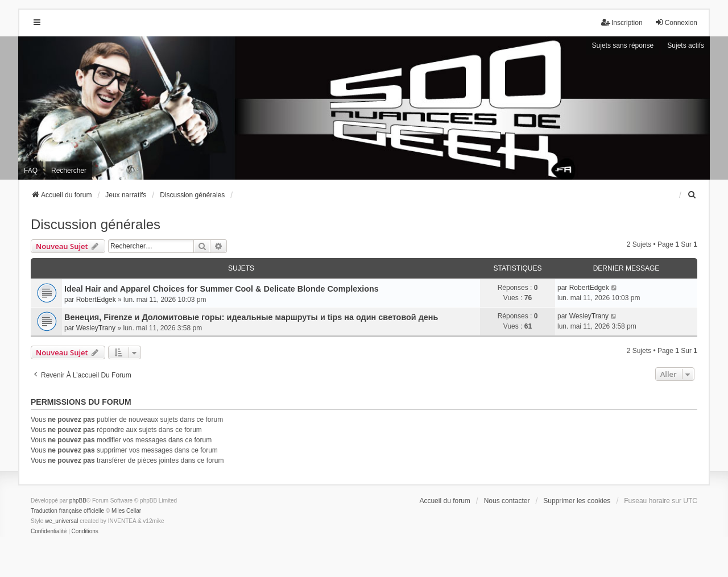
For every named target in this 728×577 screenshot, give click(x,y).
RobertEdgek (96, 300)
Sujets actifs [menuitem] (686, 45)
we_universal (61, 521)
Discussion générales (96, 224)
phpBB (78, 501)
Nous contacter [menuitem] (507, 501)
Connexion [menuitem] (676, 22)
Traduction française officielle (67, 511)
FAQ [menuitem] (31, 171)
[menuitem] (692, 195)
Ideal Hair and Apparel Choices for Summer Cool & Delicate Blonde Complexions (222, 289)
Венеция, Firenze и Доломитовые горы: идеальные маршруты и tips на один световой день (251, 317)
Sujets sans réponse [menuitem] (623, 45)
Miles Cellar (126, 511)
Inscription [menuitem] (622, 22)
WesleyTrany (96, 328)
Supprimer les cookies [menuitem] (577, 501)
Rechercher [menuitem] (69, 171)
